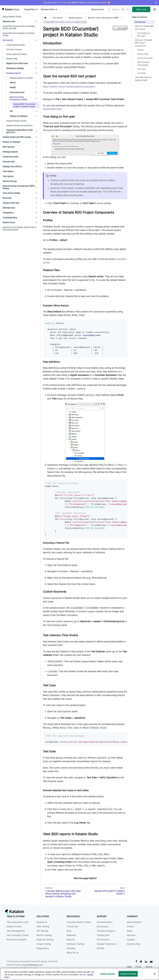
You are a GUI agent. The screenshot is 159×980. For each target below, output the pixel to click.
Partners (131, 935)
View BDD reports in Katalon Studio (144, 79)
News (130, 931)
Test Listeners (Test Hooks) (143, 64)
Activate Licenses (14, 49)
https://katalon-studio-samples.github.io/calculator (69, 87)
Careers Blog (133, 944)
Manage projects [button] (10, 152)
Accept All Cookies (128, 974)
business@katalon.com (32, 965)
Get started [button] (8, 40)
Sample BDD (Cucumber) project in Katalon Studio (24, 105)
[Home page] (45, 18)
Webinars (71, 935)
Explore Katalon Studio (16, 121)
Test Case (141, 69)
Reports (71, 940)
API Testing (42, 931)
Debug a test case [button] (11, 203)
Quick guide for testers (16, 54)
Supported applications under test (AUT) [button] (19, 131)
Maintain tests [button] (9, 208)
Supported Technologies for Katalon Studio (19, 34)
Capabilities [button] (30, 9)
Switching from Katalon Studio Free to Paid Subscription (19, 228)
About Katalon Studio (12, 17)
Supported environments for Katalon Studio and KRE (19, 27)
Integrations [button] (8, 213)
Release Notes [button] (48, 9)
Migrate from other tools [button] (17, 63)
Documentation (105, 922)
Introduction (140, 22)
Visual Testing (44, 944)
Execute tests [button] (9, 161)
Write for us (73, 953)
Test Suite (142, 73)
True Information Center (79, 922)
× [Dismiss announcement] (156, 3)
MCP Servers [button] (8, 147)
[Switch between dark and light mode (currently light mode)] (155, 9)
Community (103, 926)
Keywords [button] (7, 198)
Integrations (43, 948)
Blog (69, 931)
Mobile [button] (13, 87)
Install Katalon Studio (16, 45)
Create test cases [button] (11, 157)
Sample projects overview (21, 78)
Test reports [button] (8, 176)
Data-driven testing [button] (11, 193)
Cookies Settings (108, 974)
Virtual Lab (72, 926)
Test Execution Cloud (18, 935)
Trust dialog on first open (144, 34)
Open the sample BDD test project (144, 28)
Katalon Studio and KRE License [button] (17, 137)
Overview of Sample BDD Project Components (144, 43)
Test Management (16, 931)
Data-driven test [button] (17, 92)
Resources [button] (97, 9)
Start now (141, 9)
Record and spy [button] (10, 181)
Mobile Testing (44, 935)
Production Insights (16, 940)
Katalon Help (12, 59)
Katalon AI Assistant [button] (19, 116)
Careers (131, 940)
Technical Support (106, 931)
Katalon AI (42, 922)
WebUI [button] (13, 82)
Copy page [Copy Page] (120, 28)
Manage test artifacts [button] (12, 166)
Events (130, 926)
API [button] (11, 111)
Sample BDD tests (52, 109)
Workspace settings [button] (15, 68)
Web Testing (43, 926)
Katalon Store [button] (9, 222)
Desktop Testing (45, 940)
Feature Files (143, 54)
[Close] (155, 974)
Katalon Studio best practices (19, 125)
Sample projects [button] (13, 73)
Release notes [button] (9, 21)
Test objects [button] (8, 171)
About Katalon (134, 922)
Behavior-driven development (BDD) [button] (19, 98)
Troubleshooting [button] (10, 217)
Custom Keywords (145, 58)
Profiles (140, 50)
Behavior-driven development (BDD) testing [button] (19, 187)
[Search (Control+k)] (119, 9)
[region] (79, 974)
